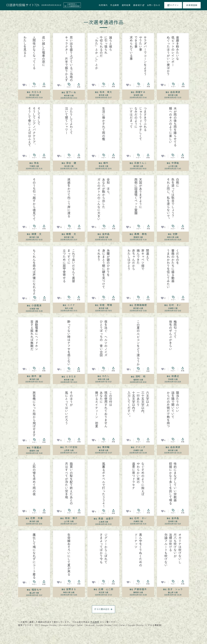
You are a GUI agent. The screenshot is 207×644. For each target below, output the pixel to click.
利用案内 (103, 5)
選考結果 (126, 5)
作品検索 (115, 5)
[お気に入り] (24, 85)
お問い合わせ (154, 5)
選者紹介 (139, 5)
